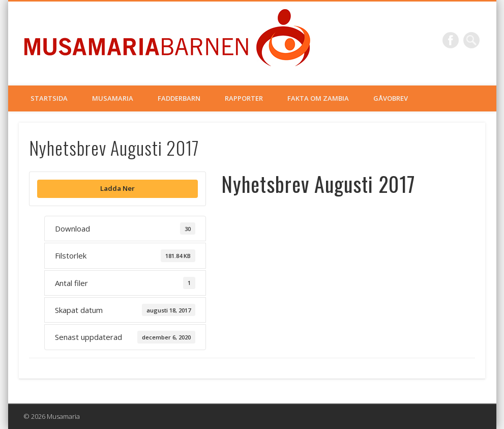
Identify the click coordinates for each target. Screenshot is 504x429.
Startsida (49, 98)
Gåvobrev (391, 98)
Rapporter (244, 98)
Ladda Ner (117, 188)
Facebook (451, 40)
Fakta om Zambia (318, 98)
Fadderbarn (179, 98)
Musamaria (113, 98)
